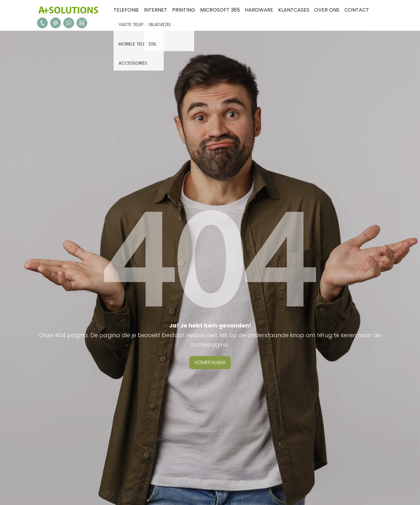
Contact (357, 10)
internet (156, 10)
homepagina (210, 362)
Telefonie (126, 10)
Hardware (259, 10)
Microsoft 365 (220, 10)
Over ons (327, 10)
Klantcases (294, 10)
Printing (184, 10)
